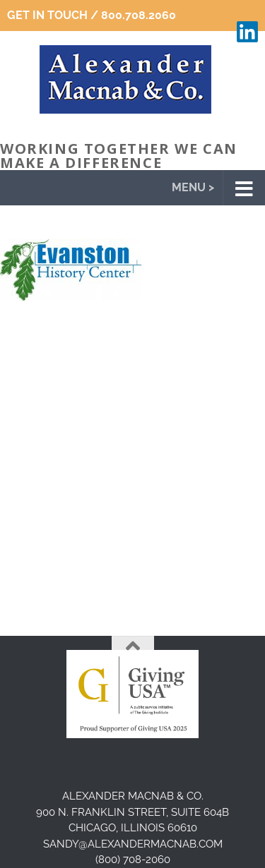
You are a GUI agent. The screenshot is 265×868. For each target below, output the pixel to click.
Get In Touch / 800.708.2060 (92, 15)
